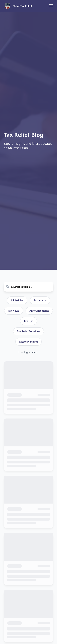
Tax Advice (40, 300)
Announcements (39, 311)
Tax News (14, 311)
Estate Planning (29, 342)
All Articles (17, 300)
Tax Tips (29, 321)
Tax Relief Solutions (28, 331)
